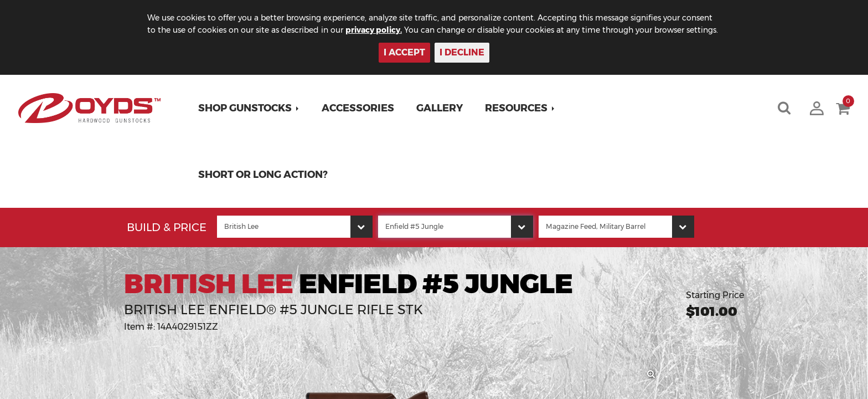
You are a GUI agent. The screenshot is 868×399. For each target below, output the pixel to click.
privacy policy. (374, 30)
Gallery (440, 108)
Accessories (358, 108)
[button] (249, 108)
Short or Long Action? (263, 175)
